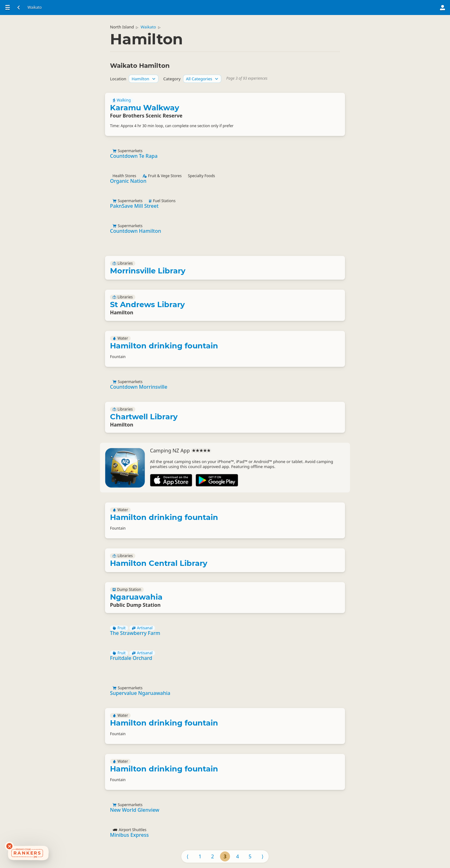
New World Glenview (135, 810)
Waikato (148, 27)
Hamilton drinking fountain (164, 346)
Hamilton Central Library (159, 563)
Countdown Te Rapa (134, 156)
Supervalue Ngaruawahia (140, 693)
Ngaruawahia (136, 597)
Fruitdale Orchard (131, 658)
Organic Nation (128, 181)
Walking (122, 100)
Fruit (119, 628)
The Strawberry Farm (135, 633)
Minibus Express (129, 835)
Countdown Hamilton (135, 231)
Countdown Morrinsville (139, 387)
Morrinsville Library (148, 271)
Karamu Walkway (145, 108)
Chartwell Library (144, 417)
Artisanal (142, 628)
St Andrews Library (147, 304)
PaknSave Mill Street (134, 206)
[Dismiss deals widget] (9, 846)
